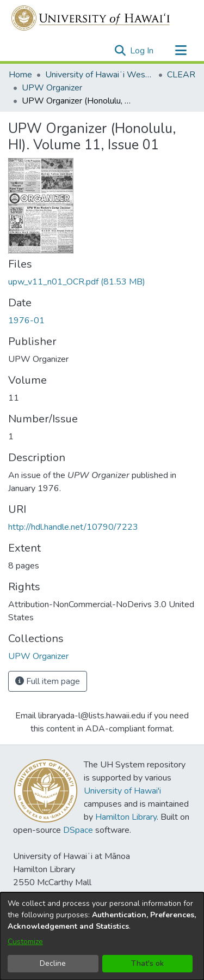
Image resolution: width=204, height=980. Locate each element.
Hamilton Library (126, 817)
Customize (25, 942)
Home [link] (20, 75)
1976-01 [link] (26, 320)
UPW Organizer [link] (52, 88)
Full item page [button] (48, 681)
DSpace (78, 830)
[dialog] (102, 936)
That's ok (147, 963)
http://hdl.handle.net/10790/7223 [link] (73, 527)
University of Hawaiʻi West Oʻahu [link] (100, 75)
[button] (120, 51)
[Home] (91, 18)
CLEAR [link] (181, 75)
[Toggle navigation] (181, 51)
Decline (53, 963)
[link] (77, 282)
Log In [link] (142, 51)
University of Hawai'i (122, 791)
